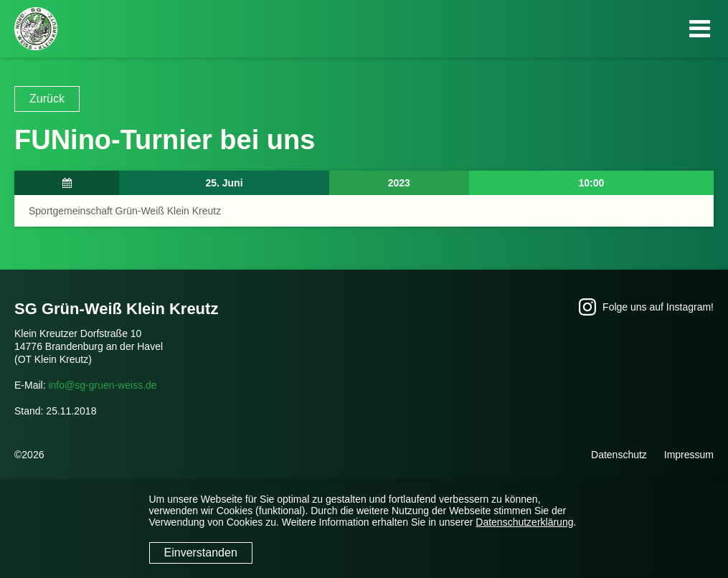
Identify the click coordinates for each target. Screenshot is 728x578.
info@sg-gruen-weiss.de (102, 385)
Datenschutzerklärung (524, 522)
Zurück (47, 99)
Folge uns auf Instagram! (646, 307)
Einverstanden (201, 553)
